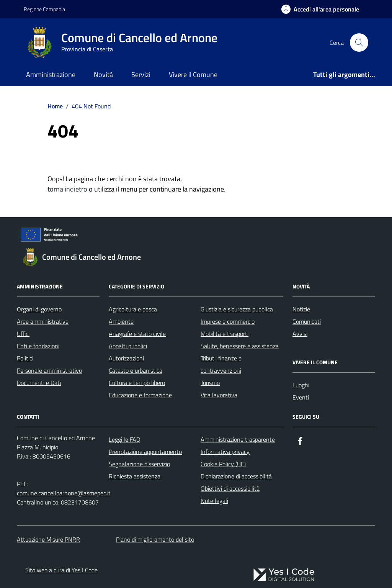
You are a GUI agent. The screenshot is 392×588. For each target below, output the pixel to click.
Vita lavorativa (219, 395)
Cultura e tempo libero (137, 383)
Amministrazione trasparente (238, 439)
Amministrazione (51, 75)
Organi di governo (39, 309)
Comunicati (307, 321)
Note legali (214, 501)
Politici (25, 358)
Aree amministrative (43, 321)
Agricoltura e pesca (133, 309)
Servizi (141, 75)
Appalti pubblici (128, 346)
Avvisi (300, 334)
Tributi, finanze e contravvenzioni (221, 364)
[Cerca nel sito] (359, 43)
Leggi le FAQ (125, 439)
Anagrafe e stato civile (137, 334)
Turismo (210, 383)
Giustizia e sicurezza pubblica (237, 309)
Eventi (301, 397)
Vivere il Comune (193, 75)
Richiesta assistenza (135, 476)
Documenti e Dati (39, 383)
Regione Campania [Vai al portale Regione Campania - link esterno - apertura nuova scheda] (44, 9)
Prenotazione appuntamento (145, 452)
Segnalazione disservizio (139, 464)
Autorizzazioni (126, 358)
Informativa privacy (225, 452)
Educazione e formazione (140, 395)
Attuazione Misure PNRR (48, 539)
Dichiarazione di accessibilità (236, 476)
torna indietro (67, 189)
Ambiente (121, 321)
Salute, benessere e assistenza (240, 346)
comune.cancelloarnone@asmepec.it (64, 493)
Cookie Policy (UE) (223, 464)
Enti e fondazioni (38, 346)
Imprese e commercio (228, 321)
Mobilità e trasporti (225, 334)
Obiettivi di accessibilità (230, 488)
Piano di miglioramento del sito (155, 539)
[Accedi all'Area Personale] (320, 9)
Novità (103, 75)
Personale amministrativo (49, 370)
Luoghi (301, 385)
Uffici (23, 334)
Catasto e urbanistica (136, 370)
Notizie (301, 309)
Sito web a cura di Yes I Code (61, 570)
